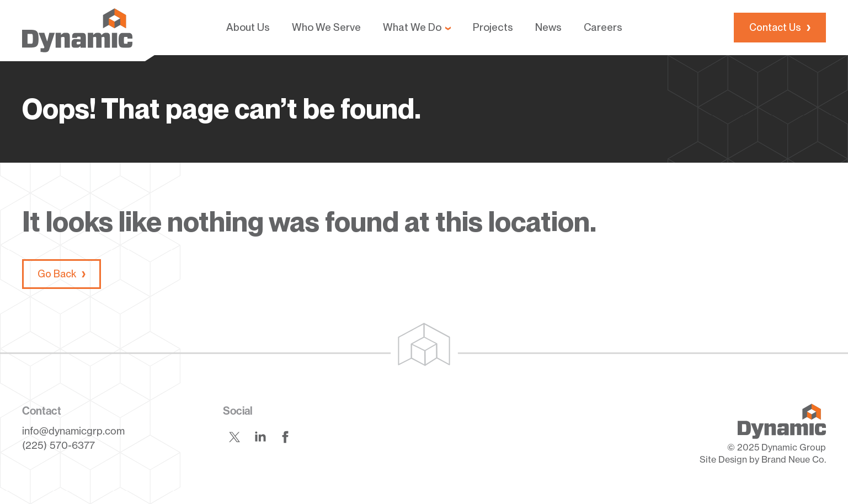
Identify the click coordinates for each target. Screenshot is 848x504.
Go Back (57, 274)
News (548, 27)
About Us (248, 27)
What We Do (412, 27)
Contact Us (775, 27)
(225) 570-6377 (58, 445)
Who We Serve (326, 27)
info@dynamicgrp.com (73, 431)
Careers (603, 27)
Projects (493, 27)
